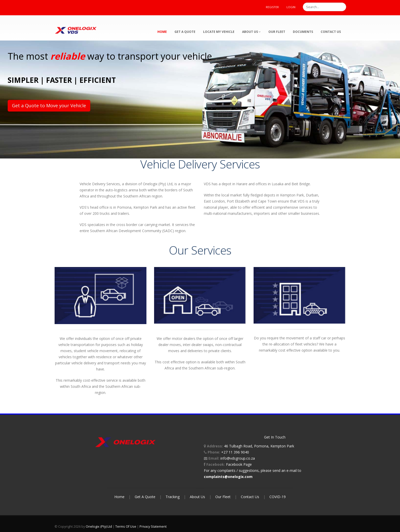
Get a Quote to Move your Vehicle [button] (49, 105)
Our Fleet (277, 32)
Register (272, 7)
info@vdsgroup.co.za (238, 458)
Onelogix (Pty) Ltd (99, 527)
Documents (303, 32)
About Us (251, 32)
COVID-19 (278, 497)
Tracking (173, 497)
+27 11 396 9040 (235, 452)
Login (291, 7)
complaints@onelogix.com (228, 477)
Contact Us (331, 32)
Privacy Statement (153, 527)
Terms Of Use (126, 527)
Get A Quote (145, 497)
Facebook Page (239, 464)
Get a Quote (185, 32)
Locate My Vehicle (219, 32)
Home (162, 32)
